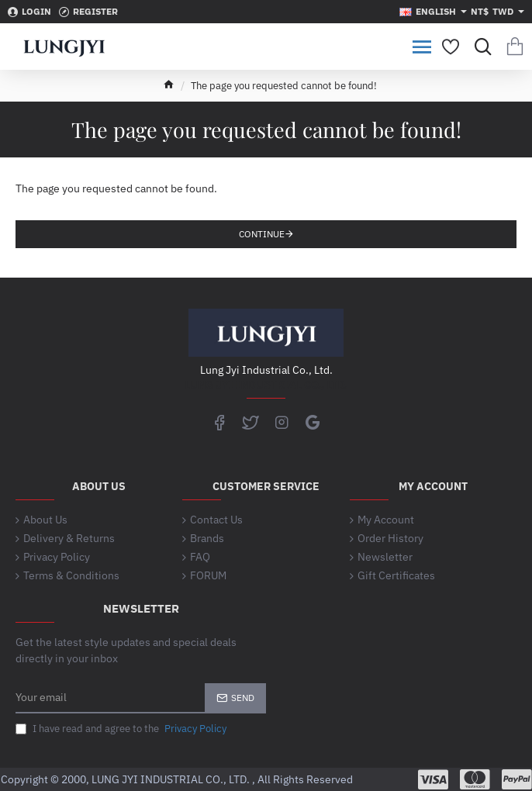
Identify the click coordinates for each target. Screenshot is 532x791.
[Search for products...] (480, 47)
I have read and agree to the (123, 729)
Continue (262, 234)
